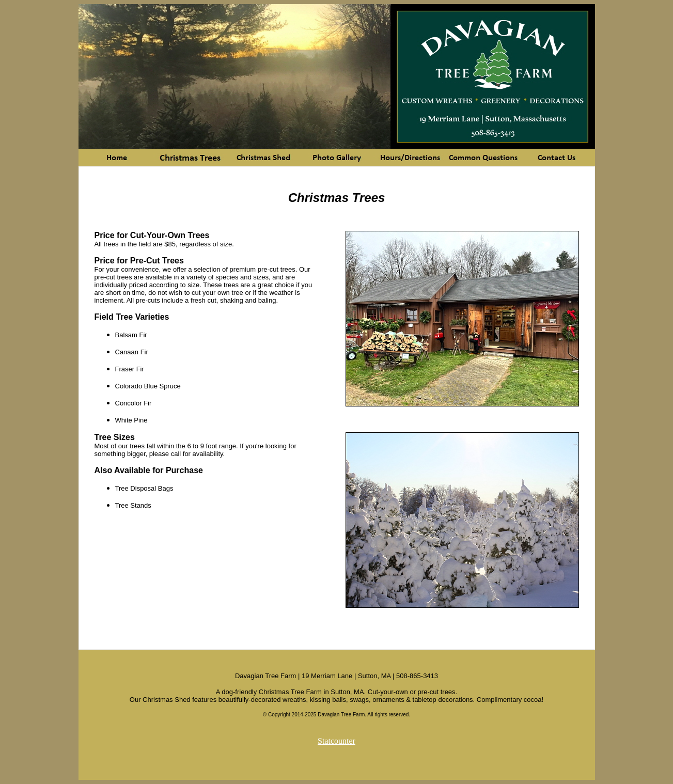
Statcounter (336, 741)
